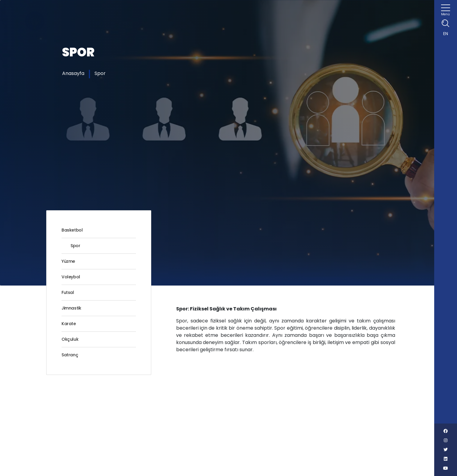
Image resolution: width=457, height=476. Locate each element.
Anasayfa (73, 73)
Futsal (68, 292)
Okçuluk (70, 339)
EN (446, 34)
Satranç (70, 355)
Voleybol (71, 277)
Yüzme (68, 261)
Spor (100, 73)
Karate (69, 324)
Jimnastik (71, 308)
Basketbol (72, 230)
